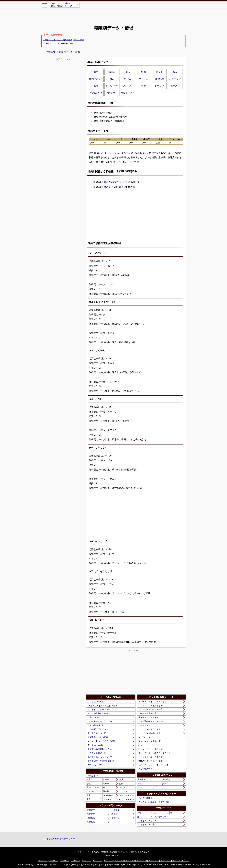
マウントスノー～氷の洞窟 (150, 749)
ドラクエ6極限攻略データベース (61, 839)
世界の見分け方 (95, 765)
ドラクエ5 (86, 860)
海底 (140, 784)
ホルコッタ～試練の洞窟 (149, 733)
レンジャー (108, 795)
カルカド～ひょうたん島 (149, 729)
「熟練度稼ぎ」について (99, 729)
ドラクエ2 (54, 860)
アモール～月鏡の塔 (147, 713)
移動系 (115, 814)
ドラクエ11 (153, 860)
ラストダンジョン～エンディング (153, 765)
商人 (105, 787)
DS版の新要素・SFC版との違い (102, 706)
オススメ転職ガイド (97, 753)
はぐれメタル (125, 799)
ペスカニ (142, 745)
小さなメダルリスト (147, 821)
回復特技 (116, 818)
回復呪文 (116, 810)
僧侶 (89, 784)
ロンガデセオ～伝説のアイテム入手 (154, 753)
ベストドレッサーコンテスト (101, 709)
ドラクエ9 (130, 860)
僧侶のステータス (103, 113)
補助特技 (91, 822)
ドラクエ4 (76, 860)
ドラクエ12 (165, 860)
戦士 (89, 779)
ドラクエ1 (43, 860)
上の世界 (142, 779)
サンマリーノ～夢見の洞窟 (150, 709)
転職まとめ (93, 776)
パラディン (122, 182)
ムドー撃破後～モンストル (150, 721)
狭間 (164, 784)
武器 (139, 813)
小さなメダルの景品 (147, 824)
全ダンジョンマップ (147, 787)
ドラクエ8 (119, 860)
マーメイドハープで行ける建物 (102, 741)
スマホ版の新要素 (96, 702)
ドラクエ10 (141, 860)
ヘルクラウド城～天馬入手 (150, 757)
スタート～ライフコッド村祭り (152, 702)
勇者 (89, 799)
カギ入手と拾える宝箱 (98, 737)
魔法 (121, 779)
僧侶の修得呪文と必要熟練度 (109, 121)
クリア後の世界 (145, 769)
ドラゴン (107, 799)
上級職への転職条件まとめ (100, 749)
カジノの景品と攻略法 (98, 713)
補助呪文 (91, 814)
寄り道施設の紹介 (96, 745)
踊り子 (106, 784)
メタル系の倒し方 (96, 725)
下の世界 (166, 779)
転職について (94, 717)
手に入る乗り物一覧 (97, 733)
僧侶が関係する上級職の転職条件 (111, 117)
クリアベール (144, 737)
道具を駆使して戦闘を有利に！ (102, 761)
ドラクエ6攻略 (49, 52)
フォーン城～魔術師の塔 (149, 741)
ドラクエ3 (65, 860)
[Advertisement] (113, 14)
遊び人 (122, 787)
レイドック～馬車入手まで (150, 706)
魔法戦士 (107, 791)
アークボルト (144, 725)
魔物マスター (93, 787)
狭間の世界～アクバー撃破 (150, 761)
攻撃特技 (91, 818)
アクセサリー (160, 817)
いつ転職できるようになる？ (101, 721)
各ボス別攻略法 (145, 798)
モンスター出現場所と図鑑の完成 (153, 802)
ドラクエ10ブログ (181, 860)
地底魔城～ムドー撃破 (148, 717)
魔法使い (108, 187)
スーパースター (126, 795)
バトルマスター (94, 791)
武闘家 (107, 182)
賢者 (121, 187)
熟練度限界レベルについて (100, 757)
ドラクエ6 (97, 860)
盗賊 (121, 784)
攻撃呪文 (91, 810)
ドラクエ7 (108, 860)
